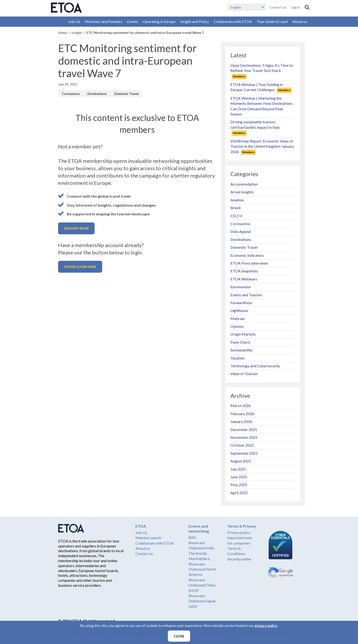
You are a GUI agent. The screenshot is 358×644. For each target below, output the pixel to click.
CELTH (236, 216)
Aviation (237, 200)
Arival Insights (242, 192)
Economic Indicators (247, 255)
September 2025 (244, 453)
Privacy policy (239, 532)
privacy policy (266, 626)
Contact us (278, 7)
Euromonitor (241, 287)
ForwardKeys (241, 303)
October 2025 (242, 445)
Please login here (80, 267)
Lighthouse (239, 310)
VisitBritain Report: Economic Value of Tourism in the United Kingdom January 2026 (262, 146)
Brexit (236, 208)
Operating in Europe (159, 21)
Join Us (74, 21)
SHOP (194, 590)
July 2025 (238, 469)
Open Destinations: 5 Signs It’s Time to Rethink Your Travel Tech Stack (262, 71)
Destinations (97, 94)
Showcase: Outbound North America (202, 569)
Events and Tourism (246, 295)
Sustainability (241, 350)
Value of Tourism (244, 374)
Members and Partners (104, 21)
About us (300, 21)
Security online (239, 559)
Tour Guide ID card (272, 21)
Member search (148, 538)
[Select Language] (246, 7)
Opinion (237, 326)
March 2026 (241, 406)
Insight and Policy (195, 21)
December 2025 (244, 429)
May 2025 (239, 485)
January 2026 (241, 421)
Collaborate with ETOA (233, 21)
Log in (296, 7)
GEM (193, 606)
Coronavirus (71, 94)
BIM (192, 537)
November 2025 (244, 437)
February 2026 (242, 414)
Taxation (238, 358)
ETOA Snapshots (244, 271)
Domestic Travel (126, 94)
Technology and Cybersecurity (255, 366)
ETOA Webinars (244, 279)
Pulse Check (240, 342)
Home (62, 33)
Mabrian (238, 318)
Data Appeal (241, 231)
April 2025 (239, 493)
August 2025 (241, 461)
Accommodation (244, 184)
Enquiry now (76, 228)
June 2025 (239, 477)
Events (133, 21)
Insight (77, 33)
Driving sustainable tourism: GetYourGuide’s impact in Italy (255, 127)
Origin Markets (243, 334)
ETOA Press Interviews (249, 263)
